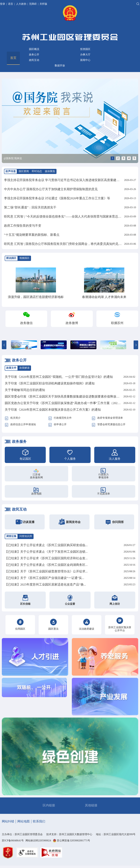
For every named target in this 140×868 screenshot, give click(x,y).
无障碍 (33, 4)
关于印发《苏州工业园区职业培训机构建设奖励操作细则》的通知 (50, 383)
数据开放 (60, 66)
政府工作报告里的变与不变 (23, 226)
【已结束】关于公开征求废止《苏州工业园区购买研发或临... (46, 545)
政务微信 (26, 323)
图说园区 (11, 258)
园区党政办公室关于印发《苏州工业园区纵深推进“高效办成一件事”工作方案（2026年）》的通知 (71, 403)
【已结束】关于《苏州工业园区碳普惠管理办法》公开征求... (46, 571)
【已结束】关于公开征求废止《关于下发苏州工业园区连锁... (46, 552)
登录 (3, 4)
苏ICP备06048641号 (13, 841)
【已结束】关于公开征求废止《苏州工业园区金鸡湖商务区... (46, 565)
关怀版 (43, 4)
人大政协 (21, 4)
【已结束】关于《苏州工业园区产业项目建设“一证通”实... (44, 578)
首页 (13, 58)
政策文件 (11, 368)
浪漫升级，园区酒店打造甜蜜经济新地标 (36, 297)
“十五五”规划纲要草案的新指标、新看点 (32, 235)
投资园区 (85, 49)
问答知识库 (26, 536)
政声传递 (11, 171)
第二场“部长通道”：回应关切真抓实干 (30, 207)
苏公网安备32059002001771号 (73, 841)
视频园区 (24, 258)
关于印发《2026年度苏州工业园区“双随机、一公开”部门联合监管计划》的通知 (59, 377)
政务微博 (72, 323)
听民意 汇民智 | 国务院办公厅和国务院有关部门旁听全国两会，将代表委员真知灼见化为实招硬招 (71, 244)
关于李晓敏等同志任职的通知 (25, 390)
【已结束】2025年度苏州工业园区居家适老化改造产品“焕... (45, 585)
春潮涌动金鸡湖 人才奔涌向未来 (104, 297)
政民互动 (34, 60)
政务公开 (34, 55)
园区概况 (34, 49)
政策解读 (24, 368)
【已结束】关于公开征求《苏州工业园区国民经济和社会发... (46, 558)
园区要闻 (24, 171)
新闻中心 (85, 60)
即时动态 (37, 171)
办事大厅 (85, 55)
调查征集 (11, 536)
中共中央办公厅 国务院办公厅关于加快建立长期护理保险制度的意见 (51, 189)
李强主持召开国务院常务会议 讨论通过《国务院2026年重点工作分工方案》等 (57, 198)
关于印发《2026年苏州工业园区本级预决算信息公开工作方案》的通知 (53, 410)
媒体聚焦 (50, 171)
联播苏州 (117, 323)
